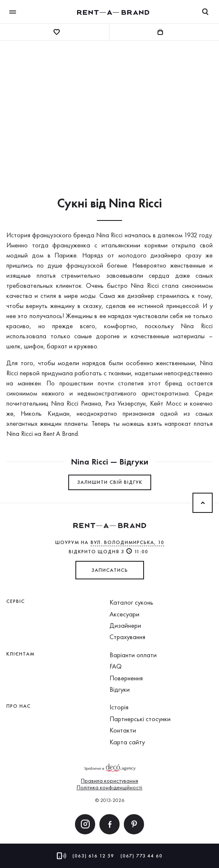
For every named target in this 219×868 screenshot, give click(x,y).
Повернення (126, 678)
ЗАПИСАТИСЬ (110, 570)
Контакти (123, 730)
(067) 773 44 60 (142, 856)
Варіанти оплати (133, 655)
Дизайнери (125, 625)
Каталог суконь (131, 602)
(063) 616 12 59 (93, 856)
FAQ (116, 666)
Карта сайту (127, 742)
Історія (119, 707)
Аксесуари (124, 614)
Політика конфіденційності (109, 787)
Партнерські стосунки (140, 719)
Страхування (127, 637)
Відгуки (120, 689)
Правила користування (109, 780)
